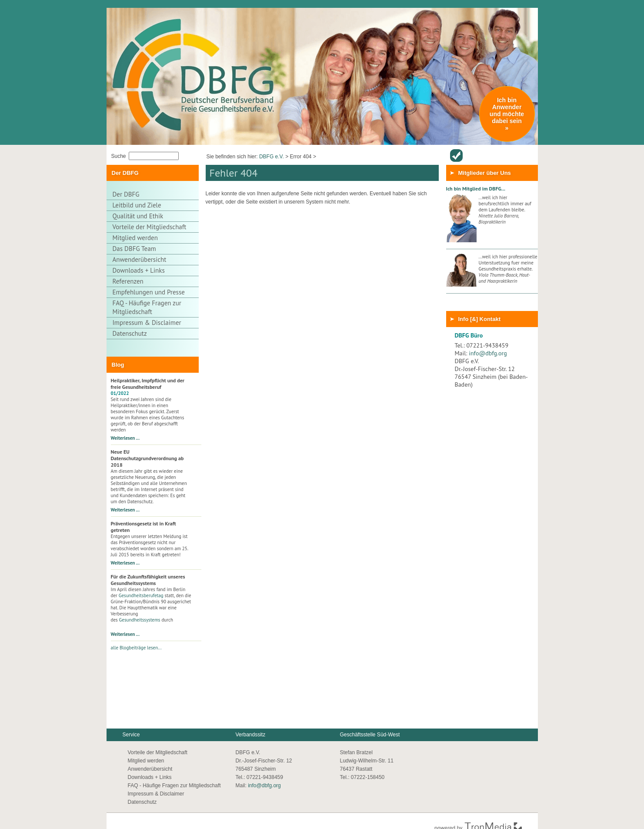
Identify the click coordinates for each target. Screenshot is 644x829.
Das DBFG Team (134, 249)
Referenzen (128, 281)
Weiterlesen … (125, 438)
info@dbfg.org (488, 353)
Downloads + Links (139, 270)
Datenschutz (130, 333)
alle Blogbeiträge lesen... (136, 648)
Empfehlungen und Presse (149, 292)
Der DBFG (126, 194)
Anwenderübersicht (456, 155)
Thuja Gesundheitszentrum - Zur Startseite (177, 41)
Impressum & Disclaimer (147, 323)
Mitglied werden (135, 238)
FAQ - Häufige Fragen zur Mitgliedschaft (147, 307)
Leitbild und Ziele (137, 205)
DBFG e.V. (272, 157)
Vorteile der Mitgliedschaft (150, 227)
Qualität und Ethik (138, 216)
